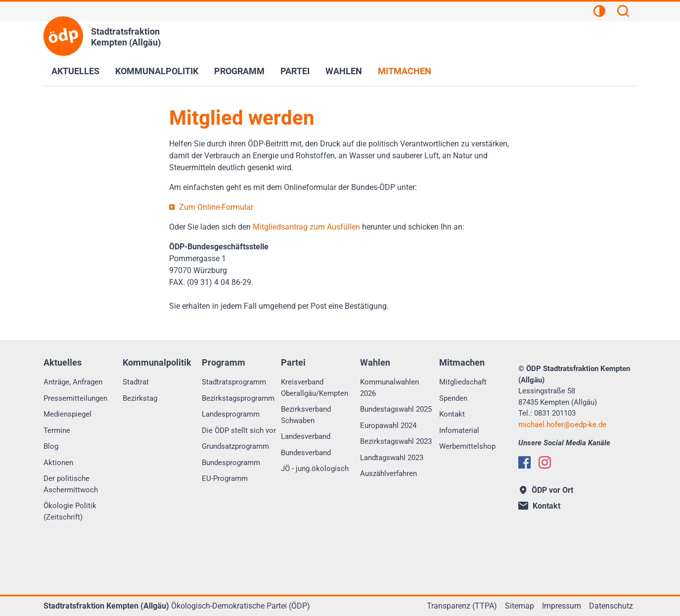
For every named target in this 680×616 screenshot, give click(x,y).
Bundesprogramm (231, 463)
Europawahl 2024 (388, 426)
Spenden (453, 398)
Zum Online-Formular (216, 207)
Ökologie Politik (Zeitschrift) (70, 511)
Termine (57, 430)
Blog (51, 446)
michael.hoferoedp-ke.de (562, 425)
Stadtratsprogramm (234, 382)
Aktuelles (75, 71)
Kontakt (452, 414)
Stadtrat (136, 382)
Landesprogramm (231, 414)
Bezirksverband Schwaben (306, 415)
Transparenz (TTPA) (462, 606)
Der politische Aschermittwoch (71, 484)
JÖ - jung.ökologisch (315, 469)
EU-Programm (225, 478)
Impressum (562, 606)
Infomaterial (459, 430)
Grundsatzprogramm (235, 446)
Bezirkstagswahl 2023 (396, 441)
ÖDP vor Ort (547, 490)
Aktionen (58, 463)
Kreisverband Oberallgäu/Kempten (315, 388)
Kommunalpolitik (157, 71)
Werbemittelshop (467, 446)
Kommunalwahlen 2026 (389, 388)
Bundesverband (306, 453)
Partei (295, 71)
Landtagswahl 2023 (392, 458)
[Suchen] (623, 12)
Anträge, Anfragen (73, 382)
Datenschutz (611, 606)
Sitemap (520, 606)
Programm (239, 71)
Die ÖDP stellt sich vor (239, 430)
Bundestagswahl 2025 (396, 409)
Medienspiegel (68, 414)
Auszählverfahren (388, 474)
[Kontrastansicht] (599, 12)
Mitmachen (405, 71)
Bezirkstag (140, 398)
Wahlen (344, 71)
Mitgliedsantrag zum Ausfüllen (306, 227)
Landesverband (306, 436)
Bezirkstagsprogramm (238, 398)
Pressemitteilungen (75, 398)
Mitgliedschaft (463, 382)
